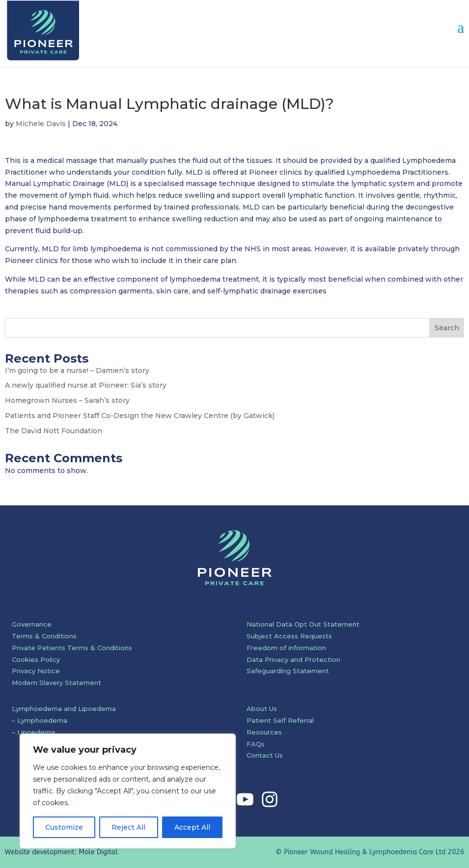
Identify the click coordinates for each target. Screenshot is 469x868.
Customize (64, 827)
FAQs (256, 744)
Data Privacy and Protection (293, 659)
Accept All (192, 827)
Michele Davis (41, 124)
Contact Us (265, 755)
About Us (262, 709)
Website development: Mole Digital (62, 852)
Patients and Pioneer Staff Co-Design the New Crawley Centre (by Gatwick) (140, 416)
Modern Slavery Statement (56, 683)
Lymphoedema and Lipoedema (64, 709)
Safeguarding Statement (288, 671)
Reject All (128, 827)
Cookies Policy (36, 659)
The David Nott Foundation (54, 431)
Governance (32, 624)
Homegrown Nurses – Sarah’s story (67, 400)
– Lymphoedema (40, 720)
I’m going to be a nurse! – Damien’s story (77, 370)
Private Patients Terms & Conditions (72, 648)
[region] (128, 791)
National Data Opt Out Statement (303, 624)
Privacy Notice (36, 671)
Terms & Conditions (44, 636)
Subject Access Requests (289, 636)
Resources (264, 732)
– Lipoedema (33, 732)
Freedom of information (286, 648)
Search (447, 328)
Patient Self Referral (280, 720)
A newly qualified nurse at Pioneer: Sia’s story (86, 385)
